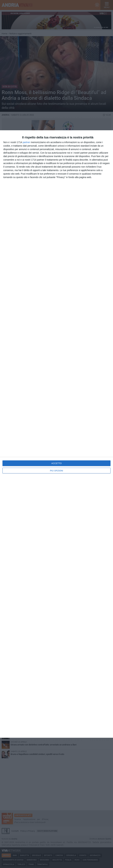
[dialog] (56, 434)
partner (26, 142)
